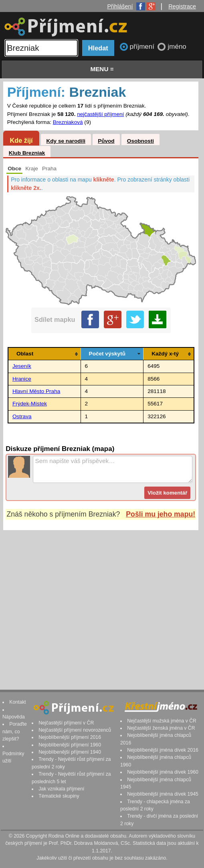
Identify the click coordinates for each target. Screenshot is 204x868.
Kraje (32, 169)
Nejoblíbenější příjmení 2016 (70, 737)
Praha (49, 169)
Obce (14, 169)
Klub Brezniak (27, 153)
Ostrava (22, 416)
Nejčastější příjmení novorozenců (75, 730)
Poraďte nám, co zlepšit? (15, 731)
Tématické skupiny (59, 796)
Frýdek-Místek (30, 404)
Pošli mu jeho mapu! (161, 514)
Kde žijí (21, 140)
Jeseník (22, 366)
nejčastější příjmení (100, 114)
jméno (177, 47)
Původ (106, 141)
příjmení (143, 47)
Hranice (22, 379)
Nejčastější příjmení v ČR (66, 723)
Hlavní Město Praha (36, 391)
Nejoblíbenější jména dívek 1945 (163, 794)
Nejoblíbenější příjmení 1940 (70, 752)
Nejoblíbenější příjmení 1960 (70, 745)
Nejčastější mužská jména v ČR (162, 721)
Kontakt (18, 702)
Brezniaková (68, 122)
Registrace (182, 6)
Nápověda (14, 717)
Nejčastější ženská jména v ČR (161, 728)
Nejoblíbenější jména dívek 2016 (163, 750)
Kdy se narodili (66, 141)
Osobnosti (140, 141)
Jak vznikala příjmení (61, 789)
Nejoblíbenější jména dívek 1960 (163, 772)
